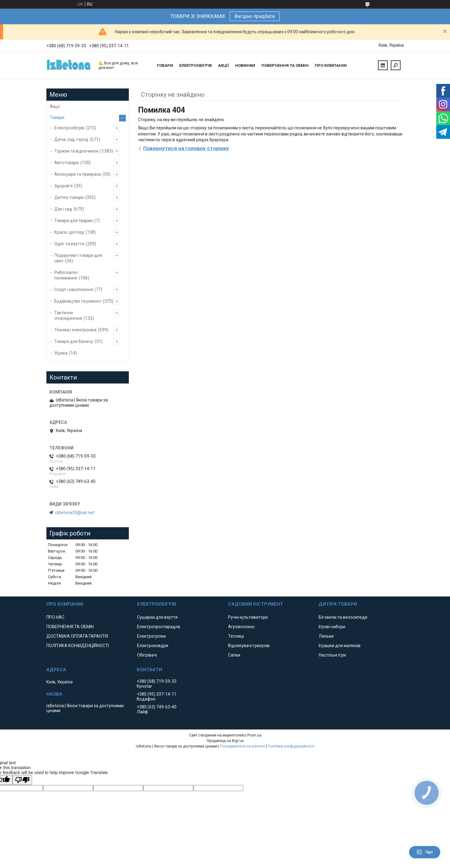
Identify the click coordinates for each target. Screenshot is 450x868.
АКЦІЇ (223, 65)
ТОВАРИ (165, 65)
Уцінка (61, 353)
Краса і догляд (69, 232)
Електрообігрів (69, 128)
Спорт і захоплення (74, 290)
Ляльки (326, 636)
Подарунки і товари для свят (78, 258)
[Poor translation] (22, 780)
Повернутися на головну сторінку (186, 148)
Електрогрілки (151, 636)
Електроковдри (153, 646)
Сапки (234, 655)
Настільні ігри (332, 655)
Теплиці (236, 636)
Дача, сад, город (71, 139)
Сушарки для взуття (157, 617)
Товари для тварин (74, 221)
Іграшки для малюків (340, 646)
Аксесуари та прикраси (78, 174)
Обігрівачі (147, 655)
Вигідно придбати (255, 16)
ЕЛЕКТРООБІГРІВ (196, 65)
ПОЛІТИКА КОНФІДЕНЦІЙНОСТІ (78, 646)
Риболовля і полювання (66, 275)
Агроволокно (241, 627)
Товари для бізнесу (74, 341)
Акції (55, 106)
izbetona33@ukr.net (75, 513)
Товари (57, 117)
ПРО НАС (55, 617)
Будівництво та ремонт (78, 301)
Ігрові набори (332, 627)
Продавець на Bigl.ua (225, 741)
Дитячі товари (69, 197)
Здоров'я (64, 186)
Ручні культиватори (248, 617)
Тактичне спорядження (68, 315)
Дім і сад (63, 209)
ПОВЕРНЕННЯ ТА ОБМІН (285, 65)
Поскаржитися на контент (243, 746)
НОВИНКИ (245, 65)
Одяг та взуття (69, 244)
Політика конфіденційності (291, 746)
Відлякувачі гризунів (249, 646)
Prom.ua (254, 735)
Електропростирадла (159, 627)
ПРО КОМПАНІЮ (331, 65)
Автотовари (67, 163)
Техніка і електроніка (75, 330)
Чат (425, 852)
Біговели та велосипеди (343, 617)
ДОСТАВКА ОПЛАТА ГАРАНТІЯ (77, 636)
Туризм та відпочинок (76, 151)
